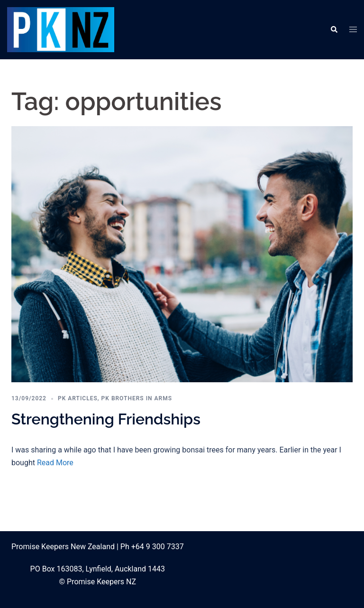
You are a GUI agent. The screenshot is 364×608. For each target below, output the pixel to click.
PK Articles (78, 398)
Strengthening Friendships (106, 419)
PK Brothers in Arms (137, 398)
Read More (55, 463)
